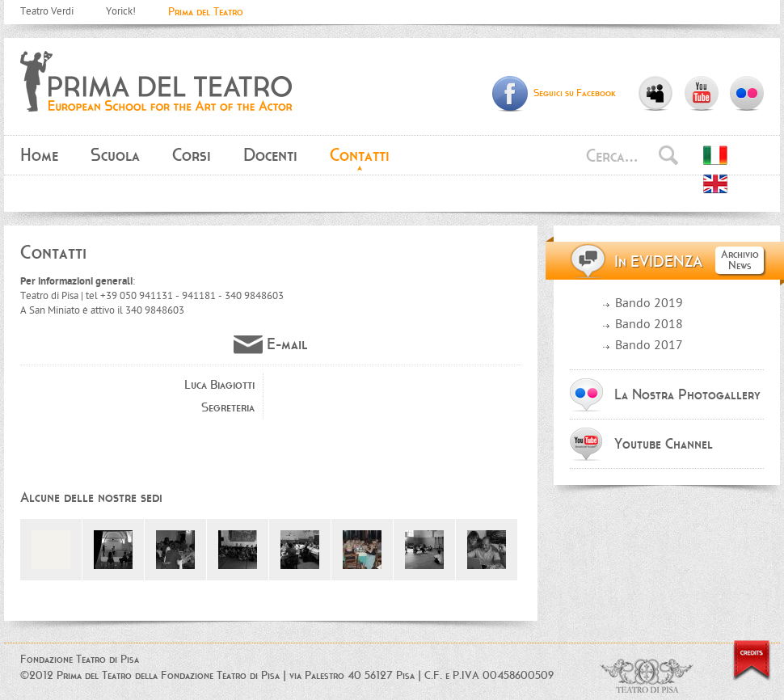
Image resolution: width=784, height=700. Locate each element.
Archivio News (740, 260)
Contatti (360, 155)
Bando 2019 (649, 304)
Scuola (115, 155)
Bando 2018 (649, 325)
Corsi (192, 155)
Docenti (270, 155)
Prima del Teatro (206, 12)
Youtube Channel (664, 444)
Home (39, 155)
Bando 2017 (649, 346)
